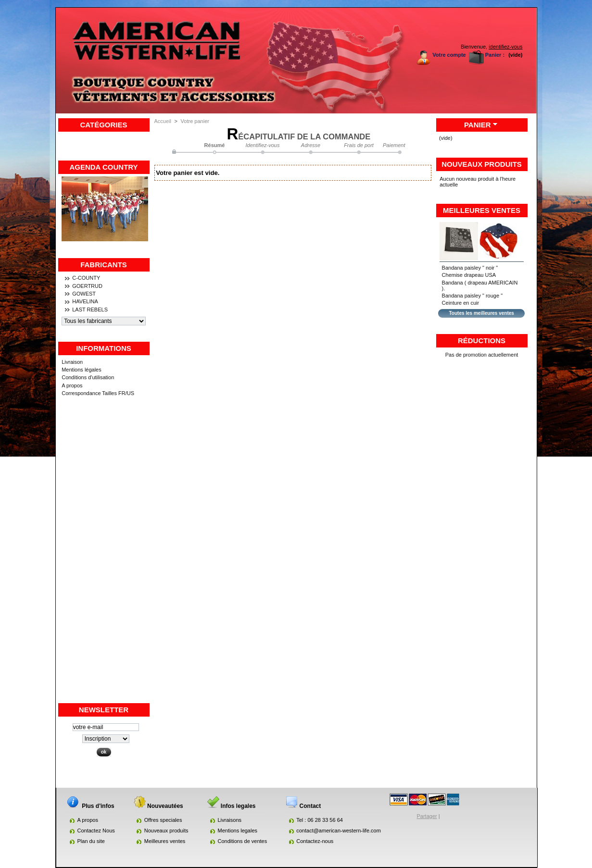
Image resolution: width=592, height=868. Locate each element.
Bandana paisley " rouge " (472, 296)
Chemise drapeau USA (469, 275)
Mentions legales (238, 831)
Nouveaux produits (482, 164)
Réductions (482, 341)
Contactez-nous (315, 841)
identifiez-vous (505, 47)
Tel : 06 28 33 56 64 (320, 820)
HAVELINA (85, 301)
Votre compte (449, 55)
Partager (427, 816)
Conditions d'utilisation (88, 377)
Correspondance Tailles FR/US (98, 393)
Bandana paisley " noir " (470, 268)
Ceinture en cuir (461, 303)
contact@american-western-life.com (339, 831)
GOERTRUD (87, 286)
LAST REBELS (90, 310)
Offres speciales (163, 820)
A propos (72, 385)
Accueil (163, 121)
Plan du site (91, 841)
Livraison (72, 362)
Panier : (495, 55)
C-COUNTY (86, 278)
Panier (478, 125)
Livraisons (230, 820)
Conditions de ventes (243, 841)
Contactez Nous (96, 831)
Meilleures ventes (482, 210)
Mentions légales (82, 370)
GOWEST (84, 294)
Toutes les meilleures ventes (481, 313)
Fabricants (104, 265)
